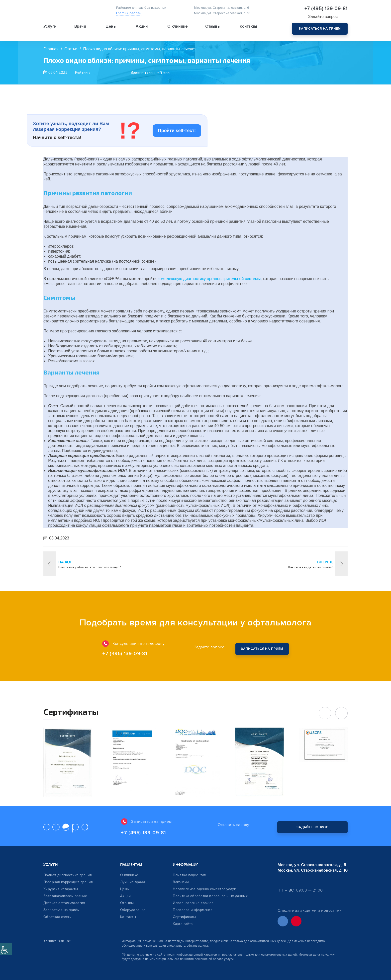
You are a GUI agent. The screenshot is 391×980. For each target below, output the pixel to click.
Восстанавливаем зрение (65, 896)
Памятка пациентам (190, 875)
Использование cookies (193, 903)
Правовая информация (193, 910)
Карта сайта (183, 924)
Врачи (80, 26)
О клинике (129, 875)
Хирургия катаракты (61, 889)
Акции (142, 26)
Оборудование (133, 910)
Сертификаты (184, 917)
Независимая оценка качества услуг (204, 889)
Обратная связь (57, 917)
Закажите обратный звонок (262, 649)
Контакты (248, 26)
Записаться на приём (61, 910)
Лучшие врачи (133, 882)
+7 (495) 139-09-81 (326, 9)
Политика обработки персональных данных (210, 896)
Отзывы (213, 26)
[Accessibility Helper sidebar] (6, 949)
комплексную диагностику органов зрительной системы (209, 279)
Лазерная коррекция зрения (68, 882)
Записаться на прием (320, 29)
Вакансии (181, 882)
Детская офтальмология (64, 903)
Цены (111, 26)
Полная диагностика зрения (68, 875)
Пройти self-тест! (177, 131)
